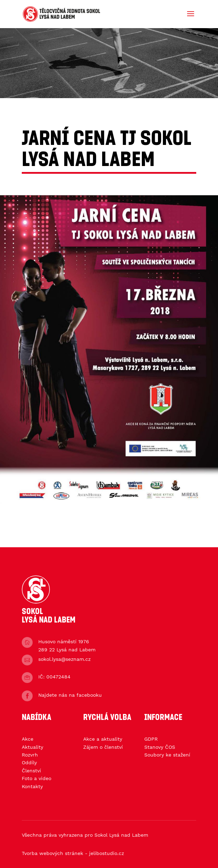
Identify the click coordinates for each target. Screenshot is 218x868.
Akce (28, 739)
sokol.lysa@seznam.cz (64, 659)
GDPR (151, 739)
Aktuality (32, 747)
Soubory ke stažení (167, 755)
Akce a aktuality (103, 739)
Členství (31, 771)
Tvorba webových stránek (52, 853)
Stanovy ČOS (160, 747)
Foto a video (37, 778)
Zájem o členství (103, 747)
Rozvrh (30, 755)
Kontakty (32, 786)
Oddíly (29, 762)
